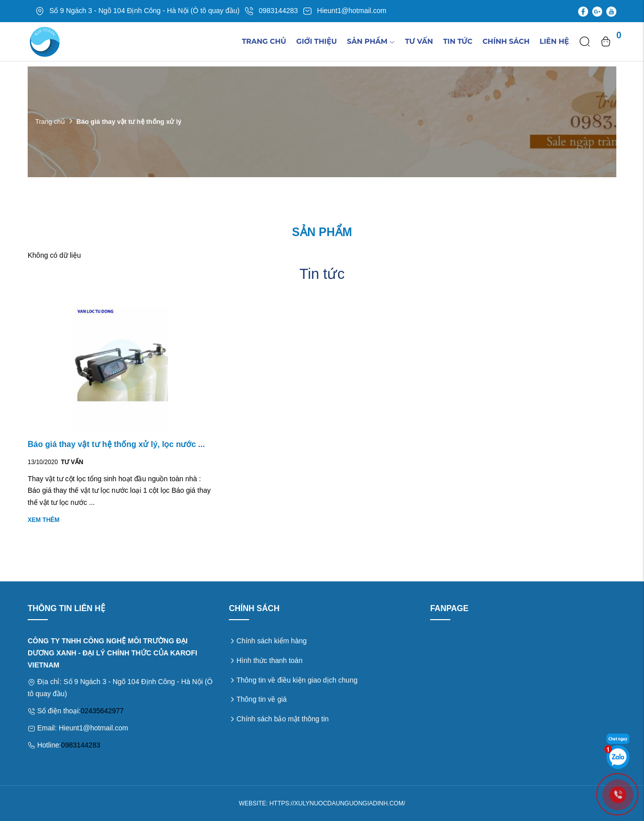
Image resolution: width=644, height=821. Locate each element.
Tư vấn (419, 41)
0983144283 (80, 745)
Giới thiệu (317, 41)
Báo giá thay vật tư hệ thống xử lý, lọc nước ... (116, 444)
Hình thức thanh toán (269, 660)
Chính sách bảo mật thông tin (283, 719)
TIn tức (458, 41)
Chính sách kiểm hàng (272, 641)
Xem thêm (44, 520)
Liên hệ (554, 41)
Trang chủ (264, 41)
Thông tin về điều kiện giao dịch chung (297, 680)
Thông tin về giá (262, 699)
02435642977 (102, 711)
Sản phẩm (371, 41)
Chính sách (506, 41)
